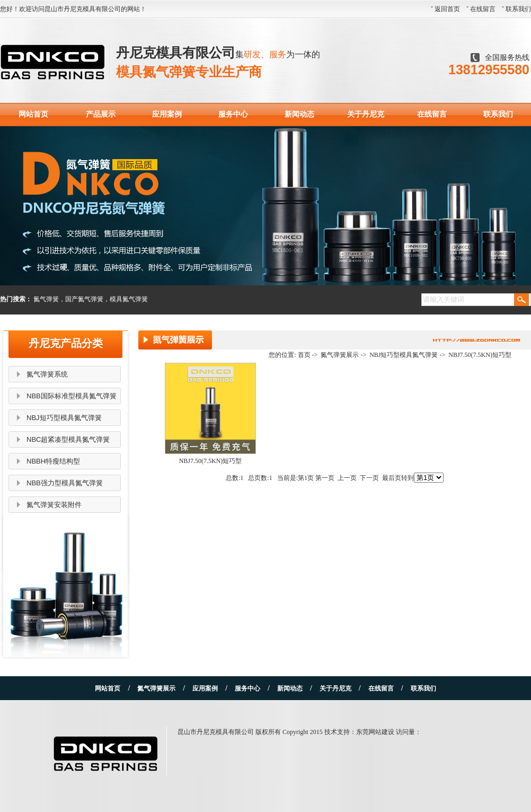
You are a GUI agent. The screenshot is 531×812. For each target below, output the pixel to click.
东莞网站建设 (375, 732)
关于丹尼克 (366, 114)
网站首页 (33, 114)
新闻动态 (299, 114)
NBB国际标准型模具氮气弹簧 (72, 396)
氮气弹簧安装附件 (54, 505)
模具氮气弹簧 (129, 299)
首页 (304, 355)
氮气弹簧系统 (47, 374)
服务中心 (233, 114)
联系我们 (518, 9)
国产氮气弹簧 (84, 299)
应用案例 (167, 114)
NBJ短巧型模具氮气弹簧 (64, 418)
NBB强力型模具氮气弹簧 (65, 483)
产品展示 (101, 114)
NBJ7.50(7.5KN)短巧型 (480, 355)
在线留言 (483, 9)
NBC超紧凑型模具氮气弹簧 (68, 439)
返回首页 (447, 9)
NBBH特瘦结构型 (53, 461)
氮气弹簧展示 (340, 355)
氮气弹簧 (46, 299)
